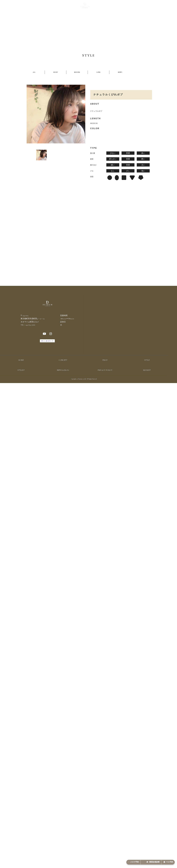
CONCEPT (53, 7)
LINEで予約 (116, 861)
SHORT (40, 72)
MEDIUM (50, 72)
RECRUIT (124, 7)
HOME (21, 364)
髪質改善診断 (143, 861)
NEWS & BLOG (112, 7)
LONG (61, 72)
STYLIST (100, 7)
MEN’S (72, 72)
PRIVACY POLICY (105, 374)
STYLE (70, 7)
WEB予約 (165, 861)
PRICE (63, 7)
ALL (29, 72)
